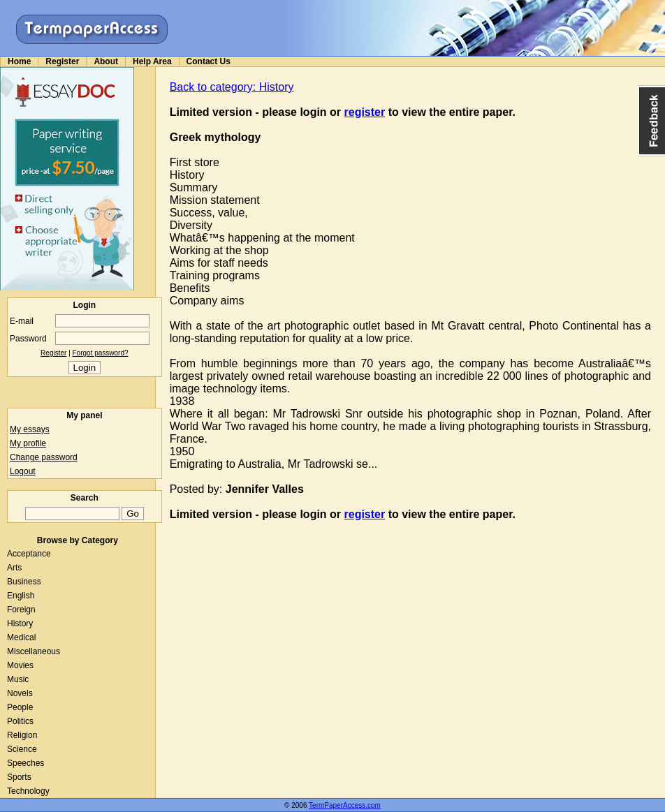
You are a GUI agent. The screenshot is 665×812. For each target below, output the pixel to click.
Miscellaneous (34, 651)
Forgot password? (101, 353)
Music (18, 679)
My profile (28, 443)
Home (19, 61)
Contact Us (209, 61)
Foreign (21, 610)
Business (24, 582)
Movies (20, 665)
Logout (23, 471)
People (20, 707)
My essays (30, 429)
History (20, 623)
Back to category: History (232, 87)
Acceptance (29, 554)
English (21, 596)
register (365, 112)
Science (22, 749)
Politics (20, 721)
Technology (28, 791)
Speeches (25, 763)
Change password (44, 457)
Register (62, 61)
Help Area (152, 61)
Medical (21, 637)
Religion (22, 735)
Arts (14, 568)
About (106, 61)
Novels (20, 693)
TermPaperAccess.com (345, 805)
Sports (19, 777)
